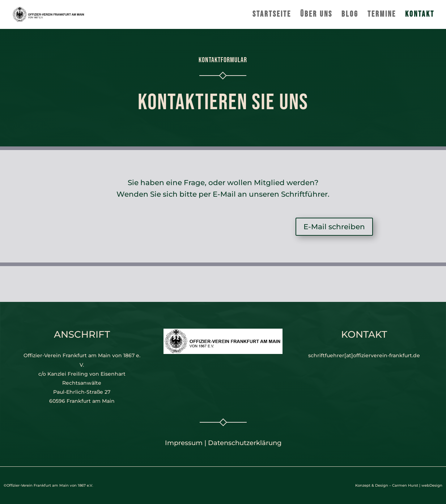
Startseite (272, 16)
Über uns (316, 16)
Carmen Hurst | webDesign (417, 485)
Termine (382, 16)
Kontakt (420, 16)
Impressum (184, 443)
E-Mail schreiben (334, 227)
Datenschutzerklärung (245, 443)
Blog (350, 16)
